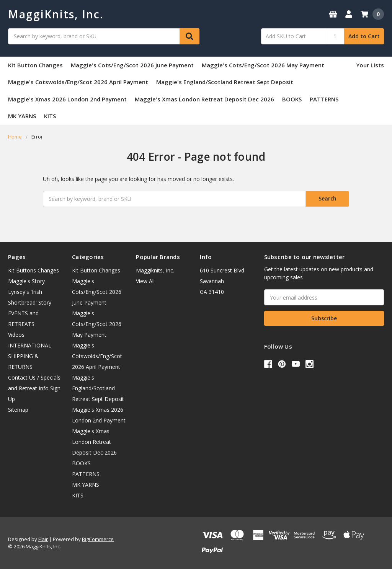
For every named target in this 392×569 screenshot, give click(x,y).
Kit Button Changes (35, 65)
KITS (50, 116)
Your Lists (370, 65)
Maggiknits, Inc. (155, 270)
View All (145, 281)
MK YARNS (22, 116)
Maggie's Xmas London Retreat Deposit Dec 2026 (204, 99)
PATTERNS (324, 99)
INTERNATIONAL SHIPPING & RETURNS (30, 356)
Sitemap (18, 410)
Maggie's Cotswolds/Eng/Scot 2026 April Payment (78, 82)
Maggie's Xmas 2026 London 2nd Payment (67, 99)
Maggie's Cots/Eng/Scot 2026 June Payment (132, 65)
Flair (43, 539)
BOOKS (292, 99)
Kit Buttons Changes (33, 270)
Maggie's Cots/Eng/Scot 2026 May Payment (263, 65)
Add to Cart (364, 36)
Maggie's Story (26, 281)
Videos (16, 335)
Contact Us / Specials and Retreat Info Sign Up (34, 388)
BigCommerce (98, 539)
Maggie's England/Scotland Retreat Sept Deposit (225, 82)
